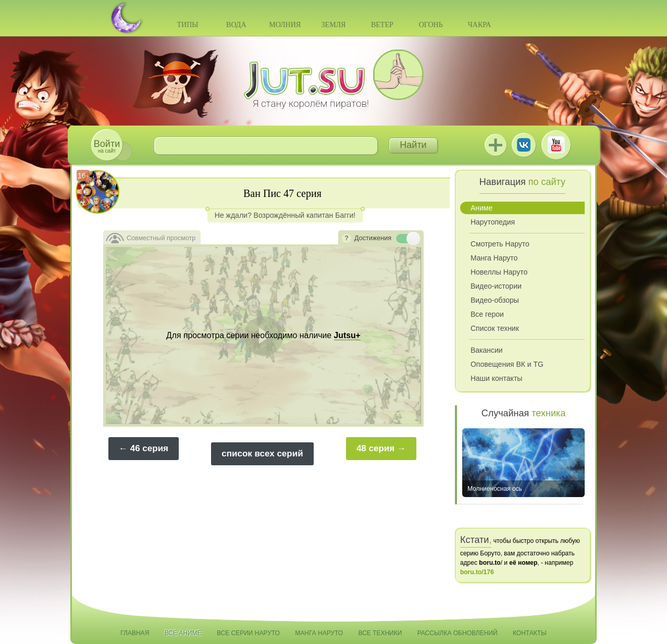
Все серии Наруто (248, 633)
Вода (236, 25)
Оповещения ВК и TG (507, 364)
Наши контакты (496, 378)
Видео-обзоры (495, 300)
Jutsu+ (496, 145)
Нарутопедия (493, 222)
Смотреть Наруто (500, 244)
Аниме (481, 208)
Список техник (495, 328)
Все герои (487, 314)
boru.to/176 (477, 572)
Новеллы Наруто (499, 272)
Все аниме (183, 633)
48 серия (375, 448)
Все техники (380, 633)
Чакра (480, 25)
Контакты (530, 633)
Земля (334, 25)
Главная (135, 633)
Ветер (382, 25)
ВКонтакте (524, 145)
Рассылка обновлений (458, 633)
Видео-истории (496, 286)
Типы (187, 25)
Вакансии (487, 350)
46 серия (149, 448)
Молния (285, 25)
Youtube (556, 145)
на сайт (107, 146)
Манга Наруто (494, 258)
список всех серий (262, 454)
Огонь (431, 25)
